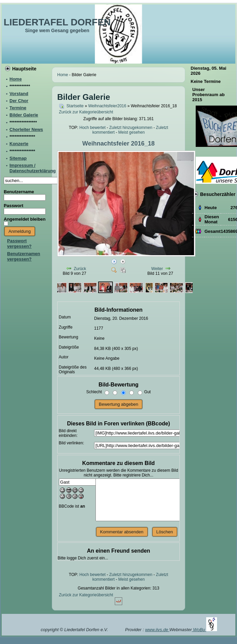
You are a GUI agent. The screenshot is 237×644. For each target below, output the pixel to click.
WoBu (205, 630)
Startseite (75, 106)
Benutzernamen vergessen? (24, 256)
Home (63, 75)
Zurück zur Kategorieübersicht (86, 112)
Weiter (157, 269)
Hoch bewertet (92, 128)
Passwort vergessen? (19, 243)
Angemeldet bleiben (25, 219)
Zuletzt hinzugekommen (131, 128)
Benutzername (19, 192)
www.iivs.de (157, 630)
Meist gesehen (131, 132)
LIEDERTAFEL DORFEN (57, 22)
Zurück (80, 269)
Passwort (14, 206)
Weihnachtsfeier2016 (107, 106)
